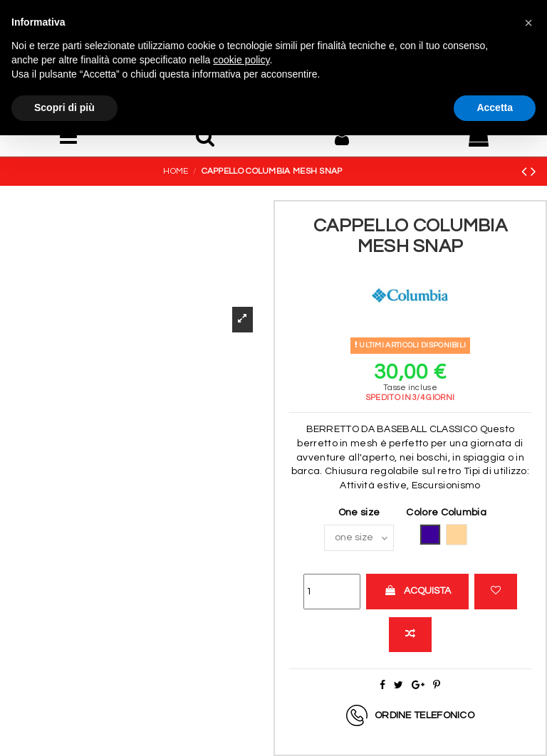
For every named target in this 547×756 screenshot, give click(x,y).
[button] (528, 23)
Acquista (417, 590)
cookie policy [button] (241, 60)
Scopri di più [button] (64, 107)
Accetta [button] (495, 107)
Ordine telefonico (424, 715)
